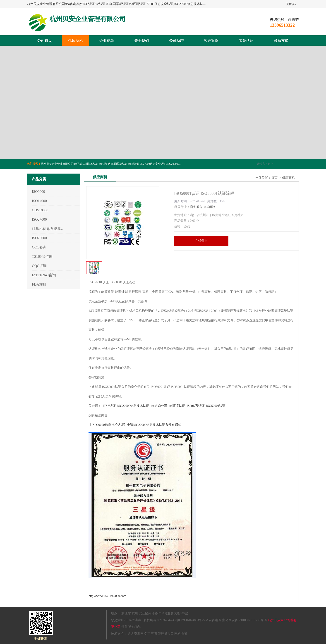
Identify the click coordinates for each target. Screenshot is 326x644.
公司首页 (45, 41)
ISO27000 (39, 219)
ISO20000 (39, 238)
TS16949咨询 (42, 256)
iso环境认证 (177, 406)
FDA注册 (39, 284)
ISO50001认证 (216, 406)
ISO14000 (39, 201)
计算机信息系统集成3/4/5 (48, 229)
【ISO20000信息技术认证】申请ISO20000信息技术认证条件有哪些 (135, 425)
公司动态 (176, 41)
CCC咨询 (39, 247)
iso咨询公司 (159, 406)
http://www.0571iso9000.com (107, 596)
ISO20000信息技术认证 (133, 406)
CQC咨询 (39, 266)
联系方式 (281, 41)
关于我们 (141, 41)
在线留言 (201, 241)
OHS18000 (40, 210)
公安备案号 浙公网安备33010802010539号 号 (236, 620)
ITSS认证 (109, 406)
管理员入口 (166, 634)
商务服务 (196, 207)
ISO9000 (38, 192)
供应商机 (76, 41)
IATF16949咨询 (44, 275)
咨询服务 (210, 207)
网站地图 (181, 634)
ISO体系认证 (196, 406)
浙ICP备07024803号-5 (190, 620)
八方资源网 (136, 634)
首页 (274, 178)
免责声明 (151, 634)
